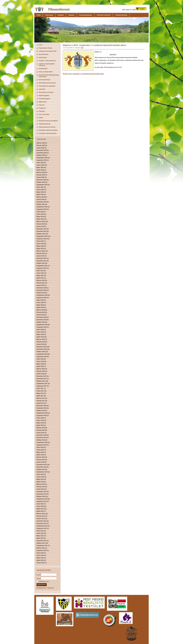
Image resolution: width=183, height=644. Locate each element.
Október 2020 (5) (42, 293)
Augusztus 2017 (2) (43, 386)
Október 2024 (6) (42, 182)
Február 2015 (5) (42, 460)
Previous (34, 31)
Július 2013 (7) (41, 504)
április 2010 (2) (41, 560)
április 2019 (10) (42, 337)
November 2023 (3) (43, 202)
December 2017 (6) (43, 376)
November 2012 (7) (43, 523)
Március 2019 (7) (42, 339)
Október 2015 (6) (42, 440)
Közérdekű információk (121, 15)
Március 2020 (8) (42, 310)
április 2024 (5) (41, 195)
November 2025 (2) (43, 153)
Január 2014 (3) (41, 489)
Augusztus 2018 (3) (43, 357)
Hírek (40, 45)
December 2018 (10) (43, 347)
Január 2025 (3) (41, 177)
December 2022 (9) (43, 229)
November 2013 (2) (43, 494)
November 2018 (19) (43, 349)
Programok (42, 108)
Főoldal (39, 15)
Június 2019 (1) (41, 332)
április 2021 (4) (41, 278)
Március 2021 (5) (42, 280)
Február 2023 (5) (42, 224)
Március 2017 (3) (42, 398)
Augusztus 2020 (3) (43, 298)
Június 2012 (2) (41, 533)
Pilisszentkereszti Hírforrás (47, 127)
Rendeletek (61, 15)
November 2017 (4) (43, 379)
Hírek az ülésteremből (46, 72)
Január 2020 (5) (41, 315)
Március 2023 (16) (42, 222)
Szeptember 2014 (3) (43, 472)
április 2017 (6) (41, 396)
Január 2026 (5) (41, 148)
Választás (42, 111)
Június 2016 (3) (41, 420)
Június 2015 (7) (41, 450)
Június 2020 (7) (41, 303)
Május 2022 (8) (41, 246)
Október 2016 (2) (42, 411)
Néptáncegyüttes (44, 96)
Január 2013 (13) (42, 519)
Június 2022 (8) (41, 244)
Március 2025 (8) (42, 172)
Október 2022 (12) (42, 234)
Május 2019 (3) (41, 334)
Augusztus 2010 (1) (43, 550)
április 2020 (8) (41, 307)
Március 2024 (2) (42, 197)
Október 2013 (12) (42, 496)
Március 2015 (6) (42, 457)
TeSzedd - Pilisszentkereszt (47, 61)
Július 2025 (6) (41, 163)
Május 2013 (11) (42, 509)
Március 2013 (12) (42, 514)
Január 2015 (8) (41, 462)
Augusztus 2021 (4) (43, 268)
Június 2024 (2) (41, 190)
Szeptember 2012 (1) (43, 526)
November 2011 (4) (43, 541)
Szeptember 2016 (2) (43, 413)
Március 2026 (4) (42, 143)
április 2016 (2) (41, 425)
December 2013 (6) (43, 492)
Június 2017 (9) (41, 391)
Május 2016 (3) (41, 423)
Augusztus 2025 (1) (43, 160)
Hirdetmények (43, 69)
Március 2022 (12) (42, 251)
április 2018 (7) (41, 366)
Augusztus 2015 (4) (43, 445)
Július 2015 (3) (41, 447)
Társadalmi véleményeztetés (48, 133)
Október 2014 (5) (42, 469)
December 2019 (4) (43, 317)
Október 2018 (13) (42, 352)
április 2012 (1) (41, 538)
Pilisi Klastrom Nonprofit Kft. (104, 15)
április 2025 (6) (41, 170)
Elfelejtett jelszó (41, 588)
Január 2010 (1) (41, 563)
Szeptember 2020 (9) (43, 295)
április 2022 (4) (41, 249)
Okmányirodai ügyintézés (85, 15)
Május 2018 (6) (41, 364)
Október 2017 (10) (42, 381)
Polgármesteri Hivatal (45, 48)
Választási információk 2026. (48, 51)
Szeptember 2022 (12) (43, 236)
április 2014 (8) (41, 482)
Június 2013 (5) (41, 506)
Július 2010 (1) (41, 553)
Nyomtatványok (44, 54)
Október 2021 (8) (42, 263)
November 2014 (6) (43, 467)
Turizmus (42, 105)
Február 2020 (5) (42, 312)
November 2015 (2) (43, 438)
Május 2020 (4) (41, 305)
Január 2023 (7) (41, 226)
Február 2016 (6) (42, 430)
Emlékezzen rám (43, 581)
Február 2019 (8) (42, 342)
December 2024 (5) (43, 180)
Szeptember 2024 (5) (43, 185)
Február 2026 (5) (42, 145)
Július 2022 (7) (41, 241)
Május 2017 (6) (41, 393)
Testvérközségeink (45, 99)
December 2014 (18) (43, 465)
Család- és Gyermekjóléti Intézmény (47, 65)
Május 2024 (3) (41, 192)
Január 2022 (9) (41, 256)
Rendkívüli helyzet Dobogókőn (48, 121)
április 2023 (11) (42, 219)
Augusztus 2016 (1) (43, 415)
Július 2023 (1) (41, 212)
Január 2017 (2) (41, 403)
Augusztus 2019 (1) (43, 327)
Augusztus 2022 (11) (43, 239)
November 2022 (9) (43, 231)
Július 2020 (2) (41, 300)
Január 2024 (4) (41, 199)
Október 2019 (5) (42, 322)
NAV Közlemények (45, 80)
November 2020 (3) (43, 290)
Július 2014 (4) (41, 474)
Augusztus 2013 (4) (43, 501)
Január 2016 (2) (41, 433)
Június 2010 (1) (41, 555)
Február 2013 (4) (42, 516)
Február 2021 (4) (42, 283)
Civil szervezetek (44, 114)
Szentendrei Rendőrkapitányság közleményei (49, 76)
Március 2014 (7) (42, 484)
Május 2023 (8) (41, 217)
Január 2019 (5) (41, 344)
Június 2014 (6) (41, 477)
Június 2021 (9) (41, 273)
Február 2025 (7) (42, 175)
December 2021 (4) (43, 258)
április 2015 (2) (41, 455)
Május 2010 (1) (41, 558)
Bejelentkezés (42, 585)
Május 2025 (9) (41, 168)
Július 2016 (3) (41, 418)
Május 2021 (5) (41, 276)
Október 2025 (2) (42, 155)
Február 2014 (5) (42, 487)
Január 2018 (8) (41, 374)
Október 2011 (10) (42, 543)
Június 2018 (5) (41, 361)
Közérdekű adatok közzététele (48, 130)
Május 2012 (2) (41, 536)
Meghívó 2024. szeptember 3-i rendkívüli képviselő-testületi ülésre (83, 74)
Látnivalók (42, 89)
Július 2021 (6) (41, 271)
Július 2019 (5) (41, 330)
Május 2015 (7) (41, 452)
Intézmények (43, 58)
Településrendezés (45, 124)
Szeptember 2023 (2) (43, 207)
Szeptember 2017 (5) (43, 384)
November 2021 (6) (43, 261)
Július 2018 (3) (41, 359)
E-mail (39, 575)
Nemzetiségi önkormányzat (47, 83)
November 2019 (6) (43, 320)
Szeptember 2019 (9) (43, 325)
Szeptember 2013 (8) (43, 499)
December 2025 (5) (43, 150)
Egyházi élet (43, 102)
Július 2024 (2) (41, 187)
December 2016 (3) (43, 406)
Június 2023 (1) (41, 214)
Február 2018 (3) (42, 371)
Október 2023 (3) (42, 204)
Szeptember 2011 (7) (43, 546)
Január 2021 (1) (41, 285)
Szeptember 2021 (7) (43, 266)
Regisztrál (50, 588)
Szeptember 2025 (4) (43, 158)
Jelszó (39, 579)
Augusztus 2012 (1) (43, 528)
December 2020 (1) (43, 288)
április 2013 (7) (41, 511)
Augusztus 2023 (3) (43, 209)
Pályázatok (71, 15)
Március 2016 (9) (42, 428)
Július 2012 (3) (41, 531)
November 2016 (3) (43, 408)
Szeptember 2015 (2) (43, 442)
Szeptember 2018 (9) (43, 354)
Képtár (41, 118)
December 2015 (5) (43, 435)
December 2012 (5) (43, 521)
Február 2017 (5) (42, 401)
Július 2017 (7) (41, 388)
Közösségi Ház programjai (47, 86)
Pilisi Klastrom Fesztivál (46, 92)
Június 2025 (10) (42, 165)
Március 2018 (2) (42, 369)
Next (149, 31)
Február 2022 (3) (42, 253)
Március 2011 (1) (42, 548)
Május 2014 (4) (41, 479)
